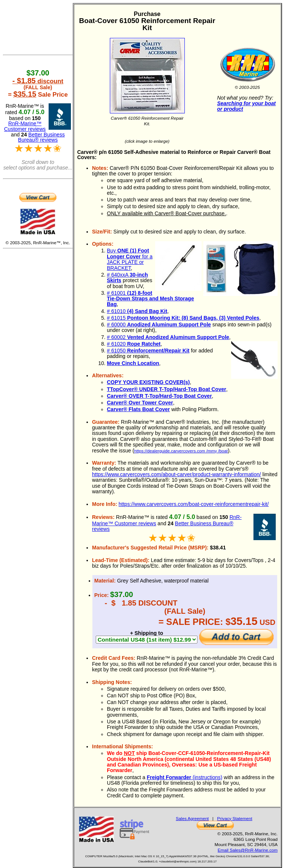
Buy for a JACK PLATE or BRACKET (130, 259)
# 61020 (134, 344)
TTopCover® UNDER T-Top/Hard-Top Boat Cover (166, 389)
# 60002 (168, 337)
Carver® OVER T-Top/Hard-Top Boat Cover (159, 396)
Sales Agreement (192, 818)
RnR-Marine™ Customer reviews (25, 126)
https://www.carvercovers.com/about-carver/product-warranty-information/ (176, 474)
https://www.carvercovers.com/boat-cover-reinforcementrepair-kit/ (194, 504)
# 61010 (137, 311)
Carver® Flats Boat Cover (138, 409)
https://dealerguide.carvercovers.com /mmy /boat (181, 451)
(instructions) (184, 777)
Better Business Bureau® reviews (42, 137)
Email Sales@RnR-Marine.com (248, 850)
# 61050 (148, 351)
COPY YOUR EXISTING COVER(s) (148, 382)
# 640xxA (127, 277)
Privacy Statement (235, 818)
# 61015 (183, 318)
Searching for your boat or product (246, 106)
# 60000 (159, 325)
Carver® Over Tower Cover (140, 403)
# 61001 (150, 299)
